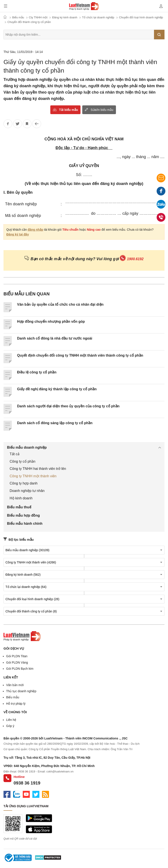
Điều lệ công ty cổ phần (37, 372)
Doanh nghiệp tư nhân (27, 491)
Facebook (161, 192)
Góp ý (10, 726)
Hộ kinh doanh (21, 498)
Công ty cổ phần (23, 461)
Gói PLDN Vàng (17, 662)
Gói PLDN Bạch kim (20, 669)
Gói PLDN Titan (17, 656)
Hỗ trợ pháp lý (16, 704)
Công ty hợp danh (24, 483)
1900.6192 (135, 259)
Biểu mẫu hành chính (25, 524)
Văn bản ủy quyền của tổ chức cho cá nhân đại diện (60, 304)
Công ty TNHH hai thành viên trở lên (38, 469)
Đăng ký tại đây (18, 234)
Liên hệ (11, 720)
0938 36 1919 (27, 783)
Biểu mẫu (13, 697)
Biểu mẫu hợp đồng (23, 515)
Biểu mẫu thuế (19, 507)
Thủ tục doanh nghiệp (21, 691)
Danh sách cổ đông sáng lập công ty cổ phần (55, 423)
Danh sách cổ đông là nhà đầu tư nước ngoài (55, 338)
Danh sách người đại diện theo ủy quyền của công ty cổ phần (68, 406)
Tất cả (15, 454)
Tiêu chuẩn (70, 230)
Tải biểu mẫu (68, 110)
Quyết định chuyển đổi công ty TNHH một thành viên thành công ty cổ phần (80, 355)
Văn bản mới (15, 685)
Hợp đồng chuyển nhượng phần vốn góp (51, 322)
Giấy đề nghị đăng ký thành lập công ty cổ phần (57, 389)
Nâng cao (94, 230)
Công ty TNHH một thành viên (33, 476)
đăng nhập (36, 230)
